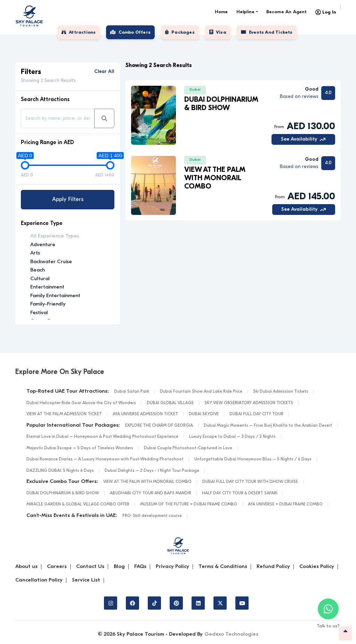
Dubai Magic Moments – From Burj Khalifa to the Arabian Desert (268, 426)
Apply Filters (68, 200)
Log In (326, 12)
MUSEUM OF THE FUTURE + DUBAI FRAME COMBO (189, 504)
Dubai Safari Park (132, 392)
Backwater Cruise (51, 262)
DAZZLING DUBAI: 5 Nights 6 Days (60, 471)
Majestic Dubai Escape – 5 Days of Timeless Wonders (80, 448)
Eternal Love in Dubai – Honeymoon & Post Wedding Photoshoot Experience (102, 437)
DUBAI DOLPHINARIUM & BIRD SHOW (63, 493)
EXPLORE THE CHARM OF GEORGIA (159, 426)
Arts (35, 253)
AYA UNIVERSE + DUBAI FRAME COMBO (285, 504)
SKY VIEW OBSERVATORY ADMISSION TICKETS (249, 403)
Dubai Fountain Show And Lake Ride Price (201, 392)
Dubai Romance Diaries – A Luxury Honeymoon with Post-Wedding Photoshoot (105, 459)
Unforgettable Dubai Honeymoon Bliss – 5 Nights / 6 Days (253, 459)
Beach (38, 270)
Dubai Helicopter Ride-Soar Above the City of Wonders (81, 403)
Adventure (43, 245)
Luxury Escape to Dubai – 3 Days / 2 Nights (232, 437)
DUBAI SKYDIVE (204, 414)
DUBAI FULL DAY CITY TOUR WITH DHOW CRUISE (250, 482)
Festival (39, 313)
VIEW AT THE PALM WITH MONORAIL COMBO (147, 482)
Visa (218, 32)
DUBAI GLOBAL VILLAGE (170, 403)
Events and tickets (267, 32)
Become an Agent (287, 12)
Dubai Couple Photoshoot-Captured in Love (188, 448)
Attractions (79, 32)
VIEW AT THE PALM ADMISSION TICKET (64, 414)
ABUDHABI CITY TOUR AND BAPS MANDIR (151, 493)
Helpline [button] (246, 12)
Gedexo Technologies (231, 634)
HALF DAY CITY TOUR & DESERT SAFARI (240, 493)
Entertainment (47, 287)
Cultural (40, 279)
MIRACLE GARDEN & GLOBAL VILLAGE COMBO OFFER (78, 504)
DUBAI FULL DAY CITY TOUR (256, 414)
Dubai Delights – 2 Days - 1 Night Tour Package (152, 471)
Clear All (104, 72)
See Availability (303, 139)
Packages (180, 32)
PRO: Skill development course (152, 516)
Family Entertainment (55, 296)
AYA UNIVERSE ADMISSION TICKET (145, 414)
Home (221, 12)
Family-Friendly (48, 304)
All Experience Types (55, 236)
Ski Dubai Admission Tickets (281, 392)
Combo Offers (130, 32)
